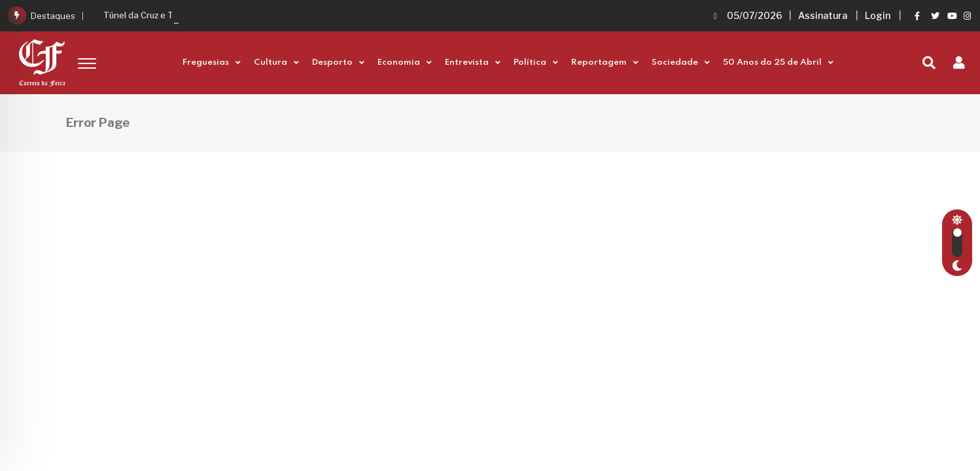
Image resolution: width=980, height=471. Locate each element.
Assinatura (823, 15)
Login (878, 15)
